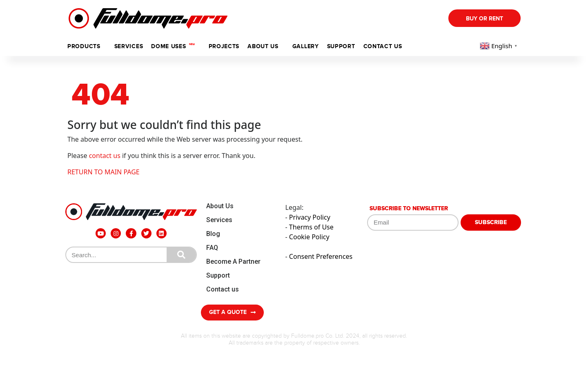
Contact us (383, 46)
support (341, 46)
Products (84, 46)
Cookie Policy (309, 237)
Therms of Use (311, 227)
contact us (105, 156)
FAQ (212, 248)
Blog (213, 234)
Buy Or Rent (484, 19)
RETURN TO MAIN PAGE (104, 172)
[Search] (181, 255)
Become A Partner (233, 262)
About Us (220, 206)
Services (129, 46)
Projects (224, 46)
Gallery (306, 46)
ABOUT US (263, 46)
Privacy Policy (310, 217)
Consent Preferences (321, 256)
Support (218, 275)
